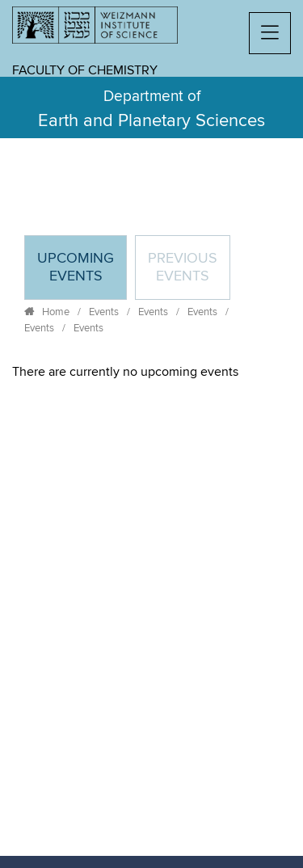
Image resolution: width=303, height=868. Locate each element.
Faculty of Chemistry (85, 70)
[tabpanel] (151, 372)
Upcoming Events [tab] (82, 274)
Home (56, 312)
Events (104, 312)
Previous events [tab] (183, 268)
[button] (270, 33)
